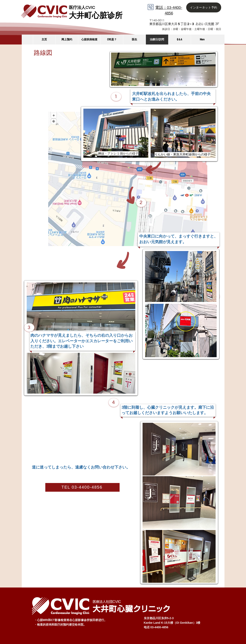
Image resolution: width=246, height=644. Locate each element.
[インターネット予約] (204, 7)
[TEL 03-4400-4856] (82, 487)
